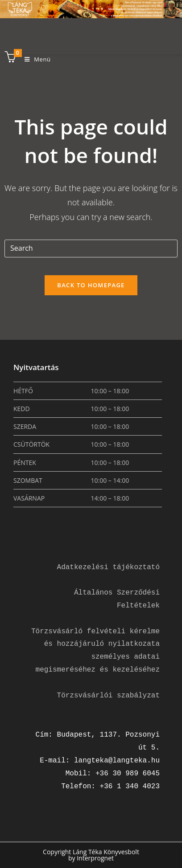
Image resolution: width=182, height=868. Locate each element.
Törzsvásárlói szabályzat (108, 696)
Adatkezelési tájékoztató (108, 567)
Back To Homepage (91, 285)
